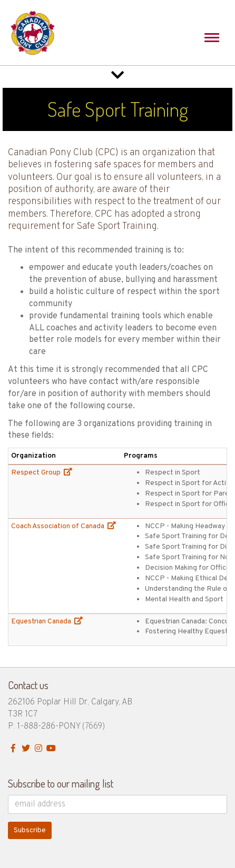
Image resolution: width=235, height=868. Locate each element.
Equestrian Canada (47, 622)
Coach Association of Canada (63, 526)
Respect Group (42, 473)
